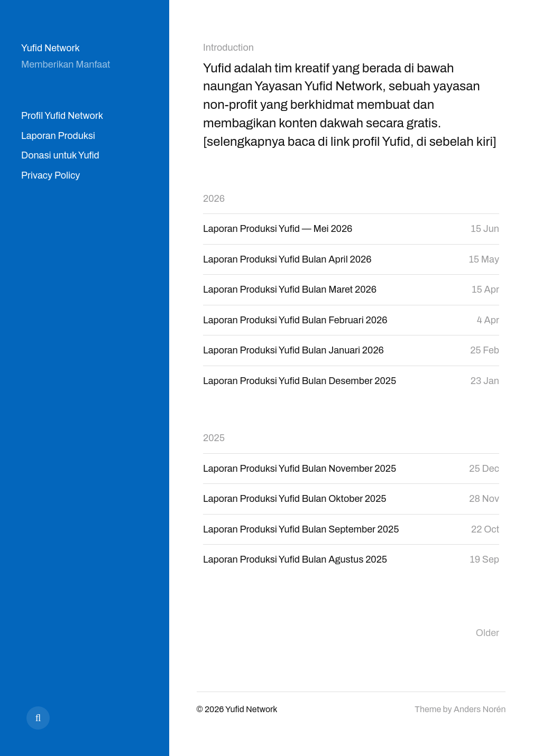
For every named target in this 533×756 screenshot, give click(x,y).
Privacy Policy (50, 175)
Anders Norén (480, 709)
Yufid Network (50, 48)
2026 (214, 199)
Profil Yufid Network (62, 116)
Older (488, 633)
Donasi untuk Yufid (60, 155)
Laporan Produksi (58, 136)
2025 (214, 438)
